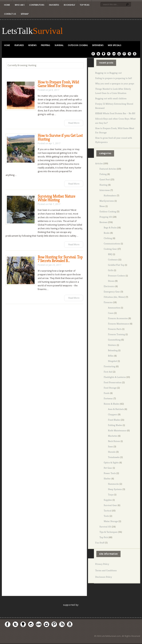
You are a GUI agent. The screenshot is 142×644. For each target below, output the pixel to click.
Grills (111, 270)
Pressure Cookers (116, 276)
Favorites (54, 5)
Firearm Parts (115, 329)
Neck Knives (114, 441)
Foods (107, 393)
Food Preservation (113, 382)
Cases (111, 313)
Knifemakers (110, 195)
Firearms (108, 302)
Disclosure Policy (104, 577)
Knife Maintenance (117, 430)
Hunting (103, 185)
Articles (99, 163)
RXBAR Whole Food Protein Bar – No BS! (115, 113)
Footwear (108, 398)
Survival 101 (105, 527)
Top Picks (85, 5)
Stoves (111, 281)
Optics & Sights (111, 463)
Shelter (107, 479)
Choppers (113, 414)
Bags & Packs (110, 228)
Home (7, 5)
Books (107, 233)
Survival (48, 31)
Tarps (111, 495)
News (102, 206)
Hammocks (113, 484)
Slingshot (113, 361)
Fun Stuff (100, 543)
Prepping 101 (106, 217)
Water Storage (111, 521)
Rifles (111, 356)
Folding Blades (115, 425)
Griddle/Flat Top (116, 265)
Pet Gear (108, 468)
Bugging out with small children (111, 98)
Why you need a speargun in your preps (115, 84)
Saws (110, 446)
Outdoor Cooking (78, 45)
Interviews (98, 45)
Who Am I (20, 5)
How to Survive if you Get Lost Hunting (60, 137)
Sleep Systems (115, 489)
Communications (112, 244)
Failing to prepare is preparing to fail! (114, 78)
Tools (106, 516)
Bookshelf (69, 5)
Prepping (45, 45)
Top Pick (104, 537)
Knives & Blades (112, 404)
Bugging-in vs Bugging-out (108, 73)
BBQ (110, 254)
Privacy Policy (102, 564)
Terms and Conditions (106, 570)
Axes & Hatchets (116, 409)
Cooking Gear (110, 249)
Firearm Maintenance (119, 324)
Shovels (112, 452)
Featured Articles (108, 169)
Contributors (37, 5)
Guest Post (105, 179)
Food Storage (110, 388)
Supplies (108, 500)
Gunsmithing (114, 340)
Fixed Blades (114, 420)
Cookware (113, 260)
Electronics (109, 286)
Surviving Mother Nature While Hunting (56, 198)
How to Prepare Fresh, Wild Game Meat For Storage (58, 84)
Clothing (108, 238)
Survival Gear (110, 505)
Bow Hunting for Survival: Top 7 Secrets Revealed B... (60, 259)
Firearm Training (116, 334)
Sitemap (25, 14)
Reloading (113, 350)
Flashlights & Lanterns (115, 377)
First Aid (108, 372)
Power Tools (110, 473)
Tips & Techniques (108, 532)
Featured (19, 45)
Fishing (103, 174)
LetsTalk (17, 31)
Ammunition (114, 308)
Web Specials (114, 45)
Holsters (112, 345)
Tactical (108, 511)
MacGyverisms (107, 201)
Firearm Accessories (118, 318)
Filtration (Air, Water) (114, 297)
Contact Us (10, 14)
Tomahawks (114, 457)
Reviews (32, 45)
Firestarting (110, 366)
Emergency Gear (112, 292)
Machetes (113, 436)
